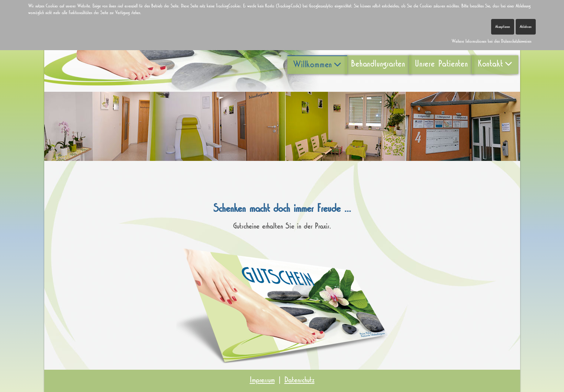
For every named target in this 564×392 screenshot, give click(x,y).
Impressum (262, 380)
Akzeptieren (503, 27)
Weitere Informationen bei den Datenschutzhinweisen (492, 41)
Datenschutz (299, 380)
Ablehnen (526, 27)
